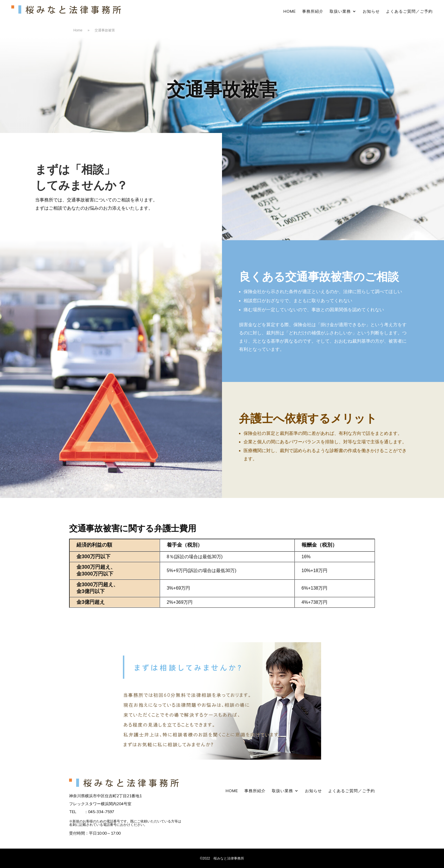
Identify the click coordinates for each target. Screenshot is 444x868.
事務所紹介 (313, 12)
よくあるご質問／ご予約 (409, 12)
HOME (290, 12)
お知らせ (371, 12)
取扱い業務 (340, 12)
